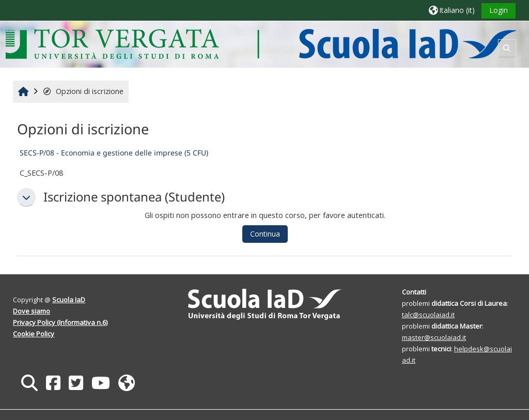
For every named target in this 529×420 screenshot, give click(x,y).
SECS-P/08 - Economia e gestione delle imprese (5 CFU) (114, 153)
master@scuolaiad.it (434, 337)
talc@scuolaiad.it (428, 315)
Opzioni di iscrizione (83, 91)
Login (499, 10)
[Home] (261, 44)
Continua (265, 234)
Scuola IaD (69, 300)
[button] (452, 10)
